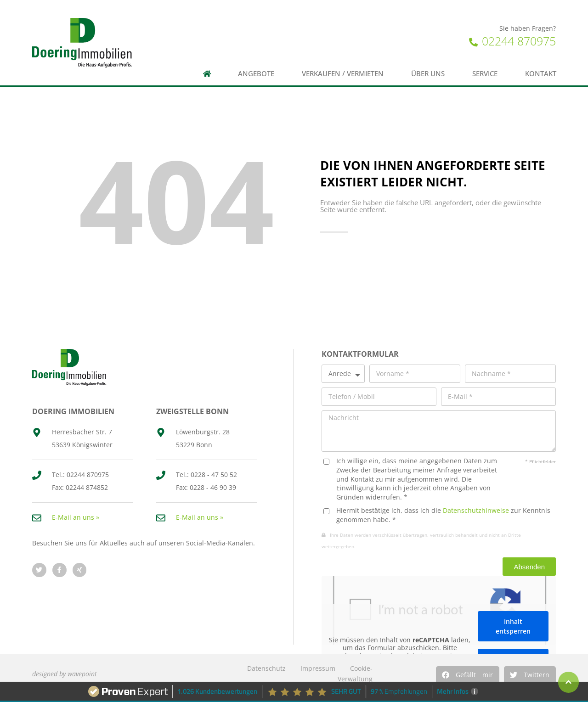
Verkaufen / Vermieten (343, 74)
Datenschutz (266, 668)
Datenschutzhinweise (476, 510)
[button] (468, 675)
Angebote (256, 74)
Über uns (428, 74)
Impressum (318, 668)
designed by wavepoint (65, 674)
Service (485, 74)
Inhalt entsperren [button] (513, 627)
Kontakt (541, 74)
